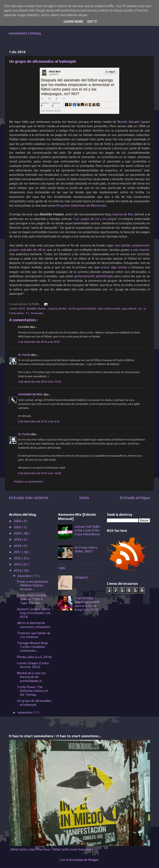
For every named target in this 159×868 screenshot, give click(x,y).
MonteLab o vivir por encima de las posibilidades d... (32, 677)
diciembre (25, 576)
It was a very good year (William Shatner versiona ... (33, 585)
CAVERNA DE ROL (31, 394)
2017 (18, 552)
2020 (18, 533)
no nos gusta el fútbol (82, 309)
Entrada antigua (135, 497)
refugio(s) (81, 577)
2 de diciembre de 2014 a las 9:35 (39, 342)
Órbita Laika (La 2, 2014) (34, 657)
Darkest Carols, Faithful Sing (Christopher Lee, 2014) (34, 613)
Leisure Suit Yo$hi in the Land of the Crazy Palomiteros (87, 530)
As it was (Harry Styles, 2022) (86, 549)
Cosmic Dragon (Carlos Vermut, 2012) (33, 665)
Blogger (94, 860)
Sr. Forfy (24, 355)
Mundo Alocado (128, 122)
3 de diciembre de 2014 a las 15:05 (40, 382)
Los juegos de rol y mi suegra (95, 219)
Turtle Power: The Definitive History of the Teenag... (32, 691)
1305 (62, 568)
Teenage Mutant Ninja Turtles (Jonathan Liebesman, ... (32, 647)
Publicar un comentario (28, 481)
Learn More (73, 22)
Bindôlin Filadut (37, 309)
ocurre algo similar (114, 267)
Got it (92, 22)
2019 (18, 539)
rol (140, 309)
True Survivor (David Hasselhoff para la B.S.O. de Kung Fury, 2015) (87, 604)
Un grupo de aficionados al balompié (34, 703)
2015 (18, 564)
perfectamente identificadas (94, 276)
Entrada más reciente (29, 497)
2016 (18, 558)
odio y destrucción (109, 309)
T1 (27, 313)
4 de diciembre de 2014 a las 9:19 (39, 421)
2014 (22, 309)
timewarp (37, 313)
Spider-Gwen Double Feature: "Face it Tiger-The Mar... (32, 599)
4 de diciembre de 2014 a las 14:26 (40, 473)
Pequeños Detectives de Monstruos (81, 205)
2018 (18, 546)
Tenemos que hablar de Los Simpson (34, 635)
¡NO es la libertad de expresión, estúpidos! (34, 625)
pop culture (130, 309)
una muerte (141, 250)
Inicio (84, 497)
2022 (18, 527)
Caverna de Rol (122, 214)
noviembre (26, 712)
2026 (18, 521)
